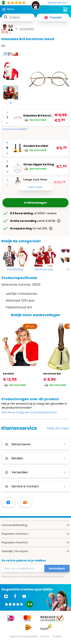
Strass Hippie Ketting (39, 164)
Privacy (45, 636)
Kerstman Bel (52, 374)
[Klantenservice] (59, 3)
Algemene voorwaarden (24, 636)
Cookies (57, 636)
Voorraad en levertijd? (15, 129)
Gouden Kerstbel (36, 146)
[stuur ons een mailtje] (25, 503)
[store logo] (36, 6)
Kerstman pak (44, 269)
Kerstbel (8, 374)
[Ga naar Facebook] (15, 596)
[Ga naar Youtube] (24, 596)
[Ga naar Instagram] (6, 596)
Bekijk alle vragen (58, 428)
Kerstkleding (15, 269)
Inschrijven (57, 568)
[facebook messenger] (8, 503)
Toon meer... (35, 187)
